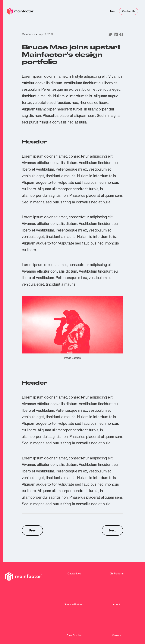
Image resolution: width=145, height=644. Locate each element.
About (117, 605)
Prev (32, 530)
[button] (113, 11)
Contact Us (129, 11)
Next (112, 530)
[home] (20, 11)
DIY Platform (117, 574)
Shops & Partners (74, 605)
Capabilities (74, 574)
